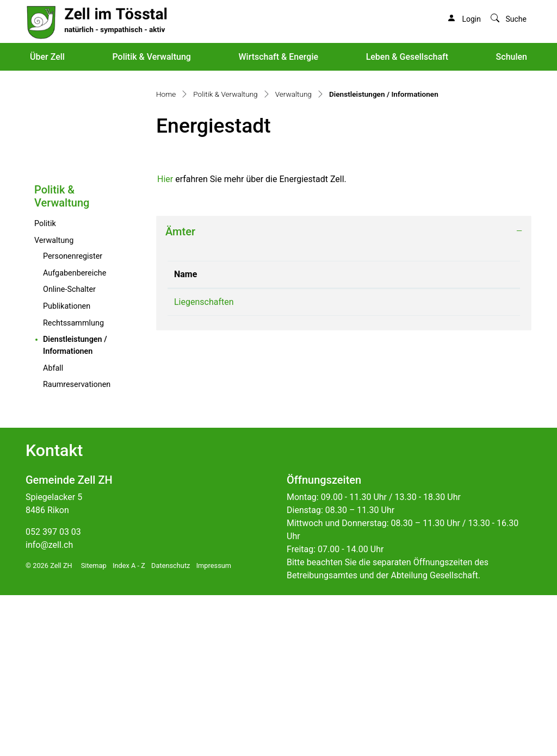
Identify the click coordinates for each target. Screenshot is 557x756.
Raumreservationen (77, 545)
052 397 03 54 (307, 463)
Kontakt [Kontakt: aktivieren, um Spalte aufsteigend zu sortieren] (393, 435)
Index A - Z (129, 726)
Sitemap (94, 726)
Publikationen (67, 467)
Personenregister (73, 417)
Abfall (53, 529)
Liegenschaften (204, 463)
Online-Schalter (69, 450)
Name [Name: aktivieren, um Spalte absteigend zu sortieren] (185, 435)
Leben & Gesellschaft (407, 57)
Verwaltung (54, 401)
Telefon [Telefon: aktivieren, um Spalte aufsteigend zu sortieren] (294, 435)
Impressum (214, 726)
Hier (165, 340)
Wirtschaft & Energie (278, 57)
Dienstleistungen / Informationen (91, 506)
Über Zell (47, 57)
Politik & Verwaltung (151, 57)
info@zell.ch (49, 706)
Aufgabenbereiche (75, 434)
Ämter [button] (180, 392)
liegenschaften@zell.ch (423, 463)
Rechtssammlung (73, 484)
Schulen (512, 57)
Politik (45, 385)
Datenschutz (171, 726)
